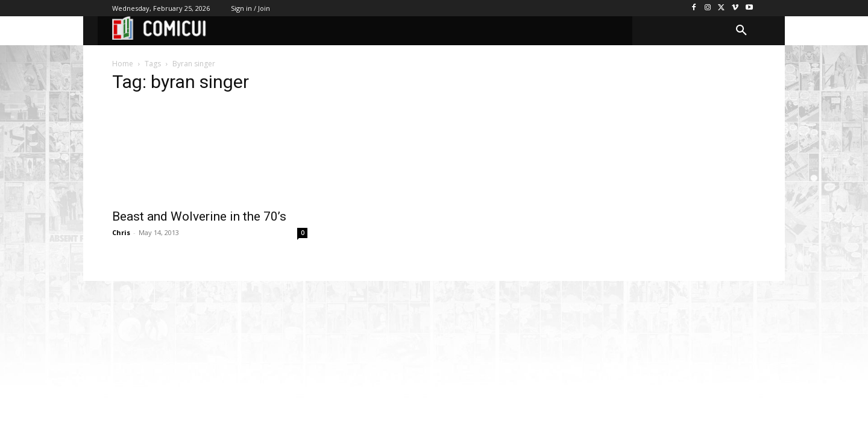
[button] (741, 31)
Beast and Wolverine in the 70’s (199, 216)
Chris (121, 232)
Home (123, 64)
